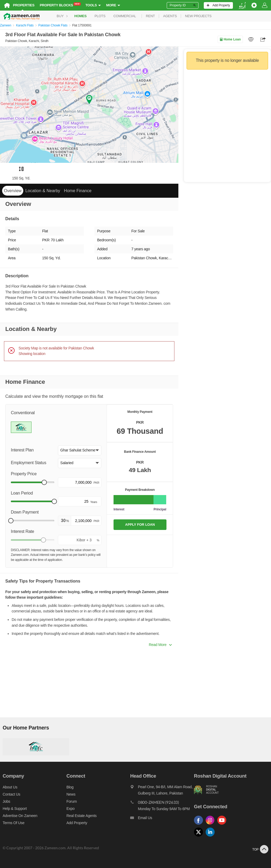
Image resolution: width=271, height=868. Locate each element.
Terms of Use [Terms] (13, 823)
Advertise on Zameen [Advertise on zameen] (20, 816)
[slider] (44, 482)
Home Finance (78, 191)
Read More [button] (160, 645)
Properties (24, 5)
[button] (80, 450)
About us (10, 787)
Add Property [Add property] (77, 823)
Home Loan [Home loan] (230, 39)
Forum (72, 801)
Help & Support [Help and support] (15, 809)
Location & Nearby (43, 191)
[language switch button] (242, 5)
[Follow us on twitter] (200, 837)
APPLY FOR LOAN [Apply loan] (140, 525)
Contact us (12, 794)
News (71, 794)
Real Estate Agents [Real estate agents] (82, 816)
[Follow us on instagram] (211, 825)
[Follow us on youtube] (223, 825)
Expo (71, 809)
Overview (13, 191)
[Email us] (162, 819)
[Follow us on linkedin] (211, 837)
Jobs (6, 801)
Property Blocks (60, 5)
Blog (70, 787)
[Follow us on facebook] (200, 825)
